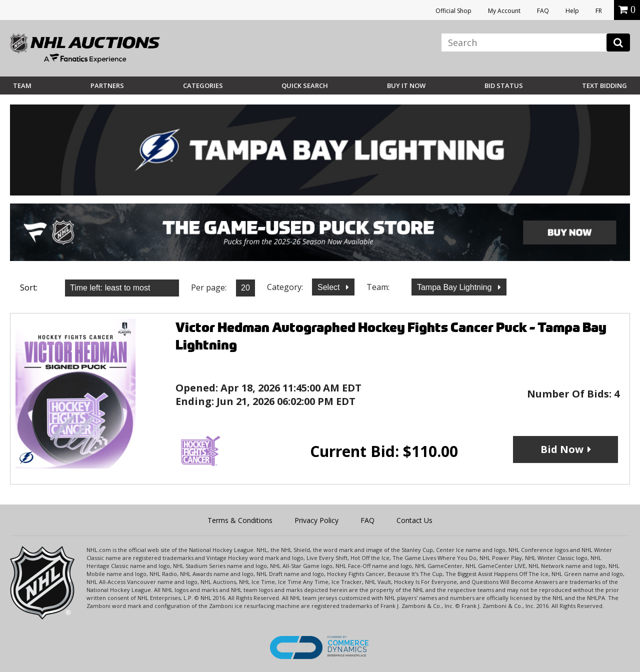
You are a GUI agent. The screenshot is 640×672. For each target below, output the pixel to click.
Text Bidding (604, 85)
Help (572, 11)
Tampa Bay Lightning (455, 287)
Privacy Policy (316, 520)
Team (22, 85)
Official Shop (453, 11)
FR (599, 11)
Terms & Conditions (240, 520)
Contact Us (414, 520)
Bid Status (504, 85)
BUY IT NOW (406, 85)
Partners (107, 85)
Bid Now (562, 449)
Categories (203, 85)
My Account (504, 11)
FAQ (543, 11)
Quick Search (305, 85)
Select (330, 287)
